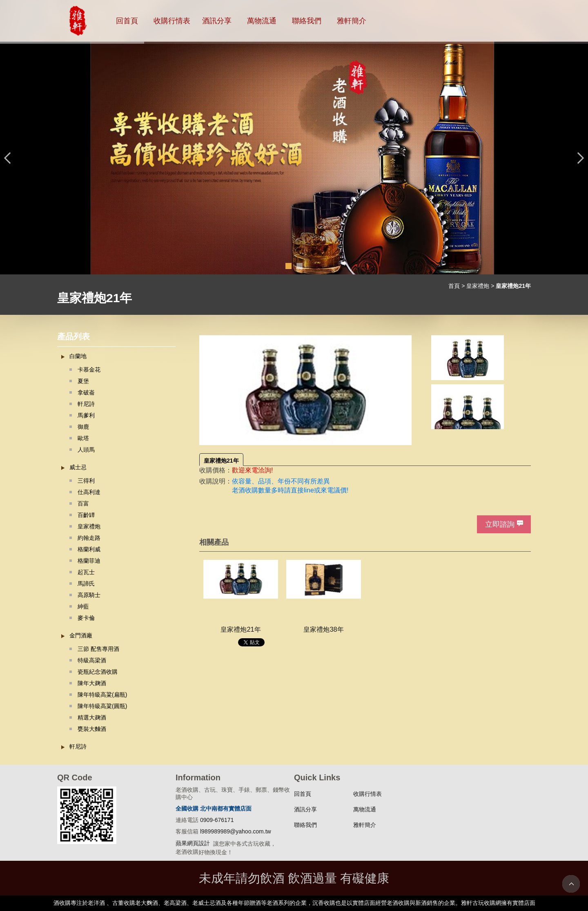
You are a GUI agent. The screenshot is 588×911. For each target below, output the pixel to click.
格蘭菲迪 (89, 561)
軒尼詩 (86, 404)
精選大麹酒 (92, 717)
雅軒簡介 (352, 21)
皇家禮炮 (478, 286)
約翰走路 (89, 538)
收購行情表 (172, 21)
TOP (571, 884)
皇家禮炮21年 (221, 461)
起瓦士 (86, 572)
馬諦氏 (86, 584)
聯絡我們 (307, 21)
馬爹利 (86, 415)
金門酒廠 (81, 635)
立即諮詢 (500, 524)
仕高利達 (89, 492)
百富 (83, 503)
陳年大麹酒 (92, 683)
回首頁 (127, 21)
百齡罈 (86, 515)
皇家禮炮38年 (323, 629)
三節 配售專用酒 (98, 649)
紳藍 (83, 606)
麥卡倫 (86, 618)
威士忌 (78, 467)
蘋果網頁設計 (193, 843)
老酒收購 (245, 490)
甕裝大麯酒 (92, 729)
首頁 (454, 286)
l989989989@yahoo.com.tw (236, 831)
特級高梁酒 (92, 660)
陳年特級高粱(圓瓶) (102, 706)
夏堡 (83, 381)
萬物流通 (262, 21)
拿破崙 (86, 392)
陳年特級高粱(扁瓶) (102, 695)
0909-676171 (217, 820)
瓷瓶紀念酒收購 (98, 672)
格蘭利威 (89, 549)
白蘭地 (78, 356)
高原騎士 (89, 595)
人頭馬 (86, 450)
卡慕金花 (89, 370)
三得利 (86, 481)
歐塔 (83, 438)
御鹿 (83, 427)
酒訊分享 (217, 21)
